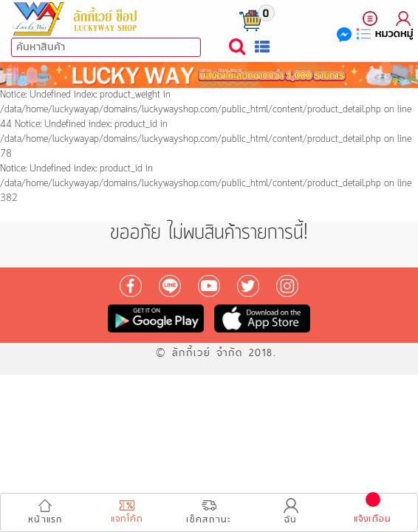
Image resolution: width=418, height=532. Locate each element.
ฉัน (291, 513)
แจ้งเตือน (373, 512)
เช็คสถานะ (209, 513)
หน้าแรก (45, 513)
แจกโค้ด (127, 514)
